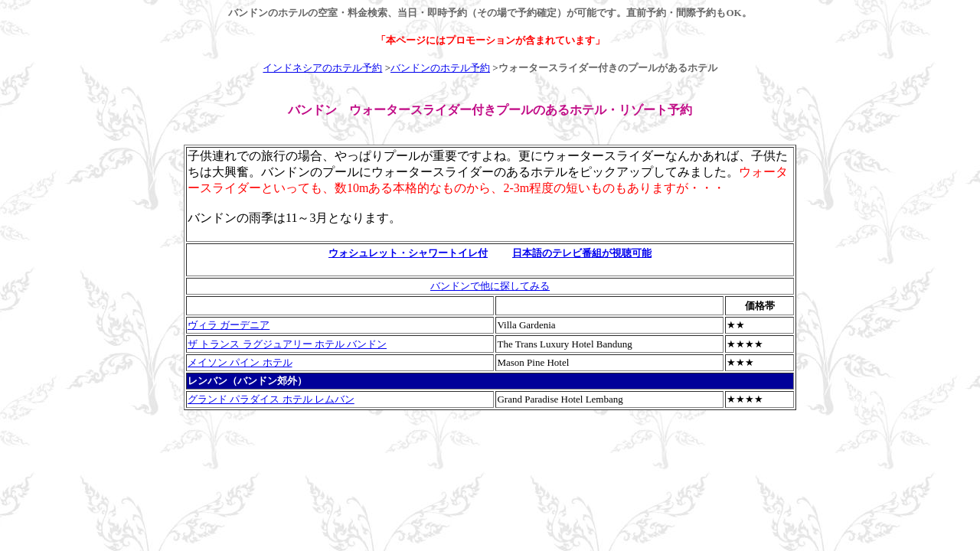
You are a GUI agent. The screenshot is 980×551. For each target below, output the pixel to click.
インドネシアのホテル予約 (322, 68)
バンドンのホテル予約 (440, 68)
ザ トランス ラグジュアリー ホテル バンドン (287, 344)
